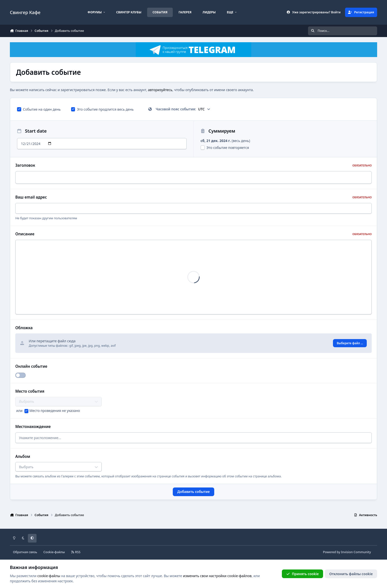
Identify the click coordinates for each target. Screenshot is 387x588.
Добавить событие (193, 490)
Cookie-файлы (54, 550)
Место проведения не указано (55, 409)
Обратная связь (25, 550)
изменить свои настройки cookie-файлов (217, 576)
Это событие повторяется (225, 148)
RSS (76, 550)
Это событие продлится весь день (102, 109)
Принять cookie (302, 574)
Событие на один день (39, 109)
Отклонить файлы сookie (351, 574)
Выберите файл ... (350, 342)
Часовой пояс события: (179, 109)
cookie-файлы (49, 576)
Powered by (347, 550)
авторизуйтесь (160, 90)
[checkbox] (19, 109)
